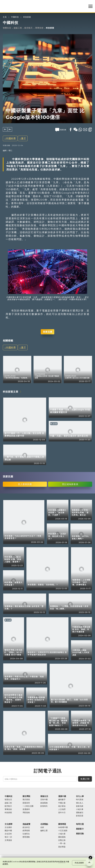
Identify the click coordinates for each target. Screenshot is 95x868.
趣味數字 (62, 800)
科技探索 (27, 17)
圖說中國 (8, 831)
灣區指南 (26, 813)
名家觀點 (44, 824)
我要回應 (48, 332)
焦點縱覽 (26, 824)
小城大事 (80, 809)
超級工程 (18, 28)
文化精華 (9, 824)
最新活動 (80, 834)
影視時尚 (44, 806)
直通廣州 (26, 809)
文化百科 (8, 834)
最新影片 (80, 829)
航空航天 (28, 28)
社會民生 (26, 834)
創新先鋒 (80, 806)
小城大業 (62, 834)
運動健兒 (80, 813)
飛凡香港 (26, 800)
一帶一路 (62, 843)
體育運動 (26, 837)
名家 (42, 827)
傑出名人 (80, 803)
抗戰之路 (62, 840)
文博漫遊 (8, 840)
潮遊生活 (44, 796)
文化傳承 (8, 827)
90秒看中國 (63, 827)
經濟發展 (26, 831)
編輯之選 (44, 831)
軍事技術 (39, 28)
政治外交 (26, 827)
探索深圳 (26, 803)
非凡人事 (80, 796)
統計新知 (62, 806)
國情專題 (62, 824)
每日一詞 (8, 837)
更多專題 (62, 847)
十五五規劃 (63, 831)
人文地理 (62, 809)
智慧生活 (7, 28)
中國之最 (62, 803)
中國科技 (15, 17)
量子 (24, 138)
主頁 (5, 17)
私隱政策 (62, 862)
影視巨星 (80, 816)
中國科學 (11, 138)
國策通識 (62, 837)
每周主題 (80, 824)
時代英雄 (80, 800)
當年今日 (62, 813)
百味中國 (44, 800)
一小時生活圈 (28, 806)
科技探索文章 (11, 392)
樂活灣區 (26, 796)
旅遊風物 (44, 803)
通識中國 (62, 796)
